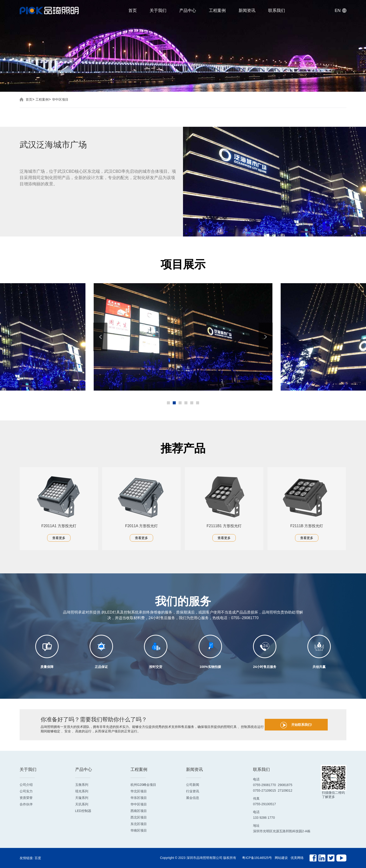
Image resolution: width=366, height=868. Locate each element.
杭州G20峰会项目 (143, 785)
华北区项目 (139, 791)
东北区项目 (139, 824)
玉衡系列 (82, 785)
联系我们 (277, 11)
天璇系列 (82, 798)
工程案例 (217, 11)
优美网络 (297, 858)
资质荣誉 (26, 798)
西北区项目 (139, 817)
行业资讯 (193, 791)
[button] (100, 337)
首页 (133, 11)
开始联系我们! (296, 725)
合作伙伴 (26, 804)
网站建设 (281, 858)
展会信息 (193, 798)
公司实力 (26, 791)
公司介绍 (26, 785)
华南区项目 (139, 830)
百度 (38, 858)
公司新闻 (193, 785)
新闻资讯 (247, 11)
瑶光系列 (82, 791)
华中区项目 (60, 99)
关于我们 (158, 11)
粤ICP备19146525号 (257, 858)
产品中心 (188, 11)
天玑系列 (82, 804)
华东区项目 (139, 798)
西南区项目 (139, 811)
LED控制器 (83, 811)
